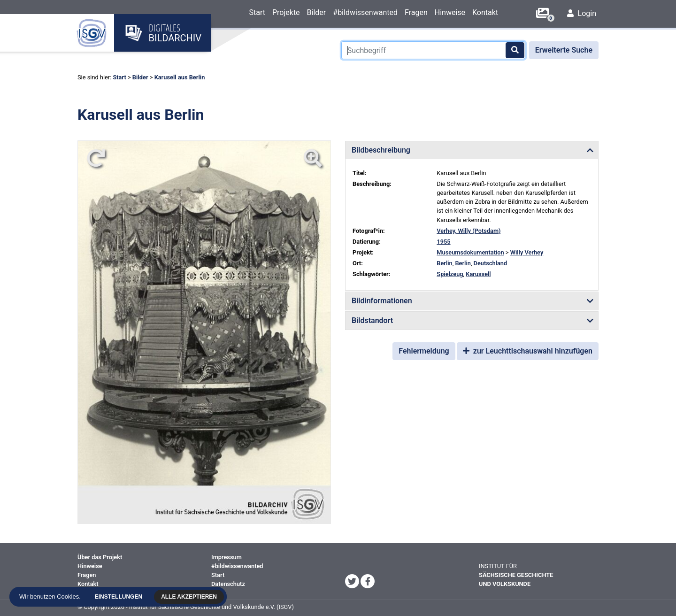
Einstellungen (119, 597)
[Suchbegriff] (433, 50)
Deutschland (491, 263)
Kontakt (485, 12)
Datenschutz (228, 584)
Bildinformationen (382, 301)
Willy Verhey (527, 252)
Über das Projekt (100, 557)
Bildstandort (372, 320)
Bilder (317, 12)
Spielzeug (450, 274)
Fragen (416, 12)
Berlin (444, 263)
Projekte (286, 12)
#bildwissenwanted (365, 12)
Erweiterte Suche (564, 50)
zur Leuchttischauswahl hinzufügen (528, 351)
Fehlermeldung (424, 351)
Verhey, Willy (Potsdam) (469, 231)
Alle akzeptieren (190, 597)
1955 (443, 242)
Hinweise (450, 12)
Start (257, 12)
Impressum (227, 557)
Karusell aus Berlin (180, 77)
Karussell (478, 274)
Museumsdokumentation (470, 252)
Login (582, 13)
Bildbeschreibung (381, 150)
